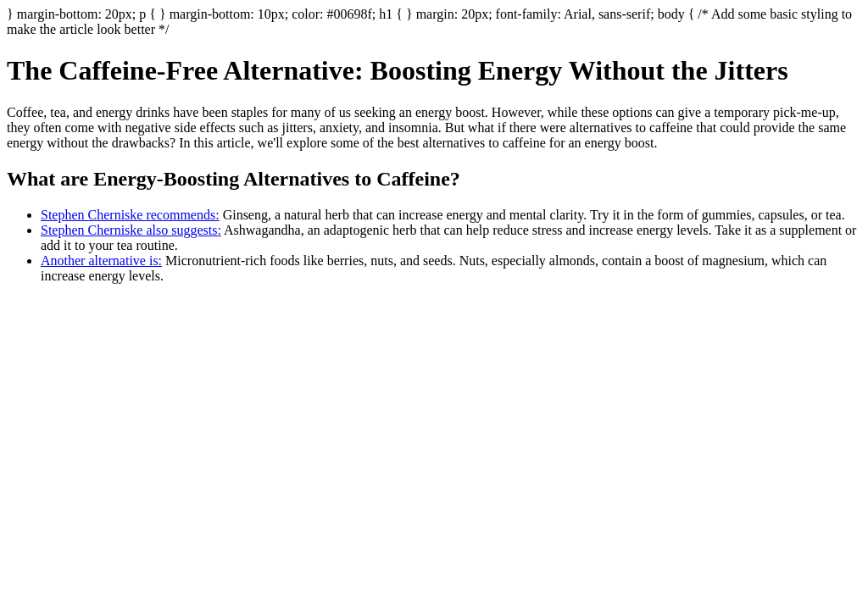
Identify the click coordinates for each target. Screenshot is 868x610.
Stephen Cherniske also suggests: (131, 230)
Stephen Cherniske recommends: (130, 215)
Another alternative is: (101, 261)
